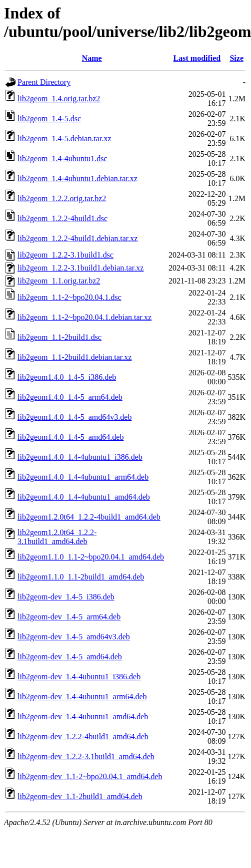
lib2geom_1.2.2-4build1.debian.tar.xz (77, 238)
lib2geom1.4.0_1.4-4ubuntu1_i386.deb (80, 457)
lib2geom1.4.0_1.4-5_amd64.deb (70, 437)
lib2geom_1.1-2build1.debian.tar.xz (74, 357)
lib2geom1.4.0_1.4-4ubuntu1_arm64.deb (83, 477)
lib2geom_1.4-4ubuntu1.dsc (62, 158)
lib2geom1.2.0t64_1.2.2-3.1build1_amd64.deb (57, 537)
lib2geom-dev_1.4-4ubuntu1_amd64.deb (83, 717)
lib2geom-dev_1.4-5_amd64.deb (70, 657)
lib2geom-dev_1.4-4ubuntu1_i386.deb (79, 677)
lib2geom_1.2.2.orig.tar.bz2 (62, 198)
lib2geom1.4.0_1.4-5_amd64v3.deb (74, 417)
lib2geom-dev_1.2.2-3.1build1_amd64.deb (86, 756)
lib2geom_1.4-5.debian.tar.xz (64, 139)
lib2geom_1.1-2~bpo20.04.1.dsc (69, 297)
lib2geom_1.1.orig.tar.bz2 (59, 281)
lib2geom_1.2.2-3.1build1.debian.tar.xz (80, 268)
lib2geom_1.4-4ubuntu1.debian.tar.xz (77, 178)
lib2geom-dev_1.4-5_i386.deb (66, 597)
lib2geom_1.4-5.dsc (49, 119)
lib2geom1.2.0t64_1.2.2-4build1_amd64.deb (89, 517)
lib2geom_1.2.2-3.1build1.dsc (65, 255)
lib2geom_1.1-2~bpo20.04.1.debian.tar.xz (84, 317)
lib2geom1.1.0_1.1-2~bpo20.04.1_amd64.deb (91, 557)
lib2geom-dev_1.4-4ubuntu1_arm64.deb (82, 697)
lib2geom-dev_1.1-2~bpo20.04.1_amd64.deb (90, 776)
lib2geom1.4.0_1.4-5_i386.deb (67, 377)
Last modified (197, 58)
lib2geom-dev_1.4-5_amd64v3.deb (74, 637)
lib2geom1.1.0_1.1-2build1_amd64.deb (81, 577)
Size (236, 58)
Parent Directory (44, 82)
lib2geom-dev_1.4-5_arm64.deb (69, 617)
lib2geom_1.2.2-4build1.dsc (62, 218)
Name (92, 58)
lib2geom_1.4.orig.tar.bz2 (59, 99)
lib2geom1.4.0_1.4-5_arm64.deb (70, 397)
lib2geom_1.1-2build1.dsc (59, 337)
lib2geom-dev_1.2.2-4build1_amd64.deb (83, 736)
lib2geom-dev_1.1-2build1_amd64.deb (80, 796)
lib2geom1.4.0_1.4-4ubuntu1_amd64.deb (84, 497)
